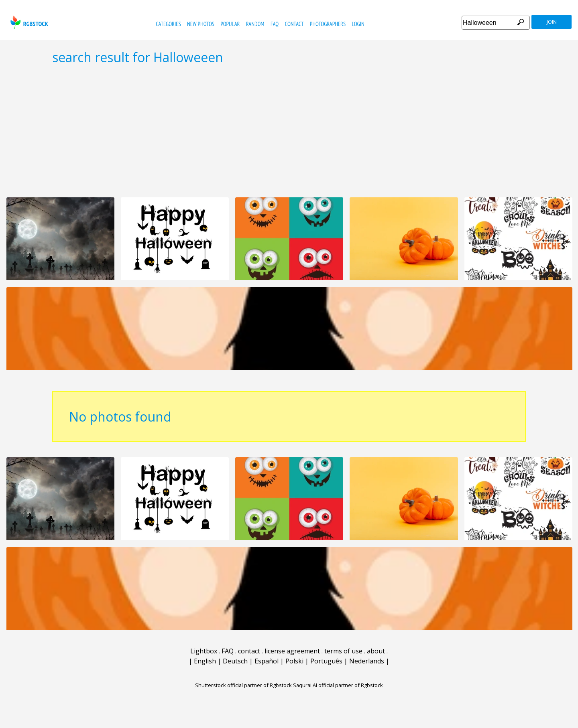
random (255, 24)
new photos (201, 24)
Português (326, 661)
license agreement (292, 651)
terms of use (343, 651)
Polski (294, 661)
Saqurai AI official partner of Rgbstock (338, 685)
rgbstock (28, 22)
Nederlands (367, 661)
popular (230, 24)
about (376, 651)
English (205, 661)
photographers (328, 24)
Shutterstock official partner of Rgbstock (243, 685)
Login (358, 24)
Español (267, 661)
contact (294, 24)
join (552, 22)
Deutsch (235, 661)
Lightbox (204, 651)
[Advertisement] (289, 131)
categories (168, 24)
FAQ (275, 24)
